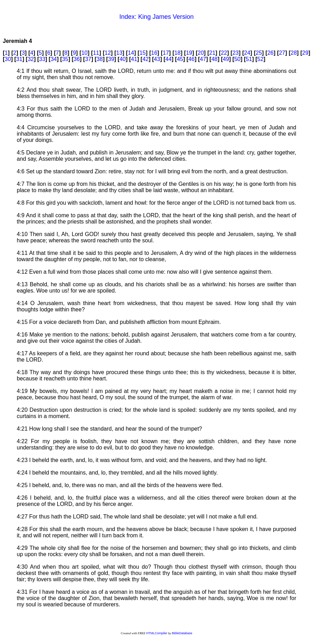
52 (260, 59)
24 (247, 53)
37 (88, 59)
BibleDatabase (182, 633)
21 (213, 53)
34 (54, 59)
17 (166, 53)
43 (157, 59)
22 (224, 53)
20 (201, 53)
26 (270, 53)
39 (111, 59)
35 (65, 59)
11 (96, 53)
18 (178, 53)
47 (203, 59)
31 (19, 59)
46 (192, 59)
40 (122, 59)
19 (189, 53)
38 (100, 59)
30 (8, 59)
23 (236, 53)
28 (294, 53)
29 (305, 53)
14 (131, 53)
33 (42, 59)
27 (282, 53)
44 (169, 59)
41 (134, 59)
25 (259, 53)
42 (146, 59)
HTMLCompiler (157, 633)
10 (84, 53)
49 (226, 59)
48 (215, 59)
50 (237, 59)
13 (119, 53)
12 (108, 53)
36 (77, 59)
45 (180, 59)
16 (154, 53)
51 (249, 59)
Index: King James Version (156, 17)
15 (143, 53)
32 (31, 59)
